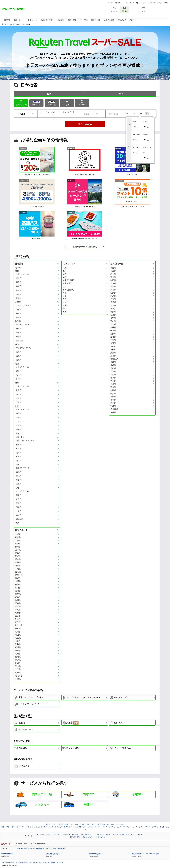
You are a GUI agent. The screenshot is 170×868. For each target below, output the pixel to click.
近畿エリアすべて (23, 409)
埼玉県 (19, 329)
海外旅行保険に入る (8, 854)
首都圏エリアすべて (24, 325)
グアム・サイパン (94, 827)
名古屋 (66, 305)
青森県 (19, 278)
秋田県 (19, 290)
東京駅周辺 (67, 283)
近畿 (98, 824)
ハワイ (105, 827)
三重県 (19, 402)
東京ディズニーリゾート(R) (82, 834)
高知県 (19, 484)
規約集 (53, 862)
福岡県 (19, 495)
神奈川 (113, 309)
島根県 (19, 449)
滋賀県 (19, 413)
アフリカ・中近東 (158, 827)
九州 (118, 824)
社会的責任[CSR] (35, 862)
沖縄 (17, 523)
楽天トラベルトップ (9, 24)
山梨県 (19, 356)
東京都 (19, 337)
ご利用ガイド (119, 3)
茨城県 (19, 309)
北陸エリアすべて (23, 367)
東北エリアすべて (23, 274)
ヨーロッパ (127, 827)
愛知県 (19, 398)
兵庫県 (19, 425)
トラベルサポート (102, 837)
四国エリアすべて (23, 468)
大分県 (19, 511)
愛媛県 (19, 480)
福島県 (19, 298)
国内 (49, 94)
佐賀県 (19, 499)
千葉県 (19, 333)
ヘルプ (110, 3)
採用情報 (46, 862)
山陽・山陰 (105, 824)
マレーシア (82, 827)
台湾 (18, 827)
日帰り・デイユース (127, 834)
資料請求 (60, 862)
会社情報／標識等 (8, 862)
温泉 (54, 834)
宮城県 (19, 286)
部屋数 (87, 114)
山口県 (19, 461)
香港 (13, 827)
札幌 (65, 268)
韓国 (3, 827)
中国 (8, 827)
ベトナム (74, 827)
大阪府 (19, 421)
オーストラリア (138, 827)
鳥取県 (19, 445)
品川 (65, 287)
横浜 (65, 296)
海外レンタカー (89, 837)
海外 (121, 94)
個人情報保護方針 (22, 862)
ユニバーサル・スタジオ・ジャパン (106, 834)
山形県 (19, 294)
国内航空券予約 (76, 837)
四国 (113, 824)
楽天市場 (152, 3)
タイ (23, 827)
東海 (93, 824)
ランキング (140, 834)
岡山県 (19, 453)
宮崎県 (19, 515)
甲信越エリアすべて (24, 348)
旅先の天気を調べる (96, 854)
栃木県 (19, 313)
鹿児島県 (19, 519)
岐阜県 (19, 390)
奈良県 (19, 429)
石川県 (19, 375)
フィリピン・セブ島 (62, 827)
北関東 (59, 824)
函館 (65, 274)
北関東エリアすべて (24, 305)
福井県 (19, 379)
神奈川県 (19, 341)
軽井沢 (66, 302)
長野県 (19, 360)
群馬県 (19, 317)
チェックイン (51, 112)
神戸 (65, 309)
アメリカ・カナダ (115, 827)
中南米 (148, 827)
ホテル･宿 (21, 103)
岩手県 (19, 282)
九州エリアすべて (23, 491)
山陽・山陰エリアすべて (25, 441)
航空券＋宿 (36, 103)
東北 (54, 824)
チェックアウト (69, 112)
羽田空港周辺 (68, 290)
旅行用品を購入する (53, 854)
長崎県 (19, 503)
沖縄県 (113, 412)
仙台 (65, 277)
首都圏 (66, 824)
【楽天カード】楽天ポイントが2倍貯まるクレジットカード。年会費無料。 (41, 848)
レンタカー (67, 103)
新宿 (65, 293)
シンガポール (31, 827)
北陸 (88, 824)
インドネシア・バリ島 (45, 827)
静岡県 (19, 394)
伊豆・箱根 (74, 824)
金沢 (65, 299)
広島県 (19, 457)
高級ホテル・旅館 (64, 834)
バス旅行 (82, 103)
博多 (65, 312)
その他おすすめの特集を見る (85, 247)
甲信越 (82, 824)
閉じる (154, 117)
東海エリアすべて (23, 386)
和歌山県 (19, 433)
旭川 (65, 271)
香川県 (19, 476)
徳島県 (19, 472)
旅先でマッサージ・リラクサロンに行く (145, 854)
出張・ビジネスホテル (43, 834)
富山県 (19, 371)
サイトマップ (130, 3)
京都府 (19, 417)
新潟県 (19, 352)
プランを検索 (85, 124)
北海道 (18, 268)
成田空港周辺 (68, 280)
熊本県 (19, 507)
